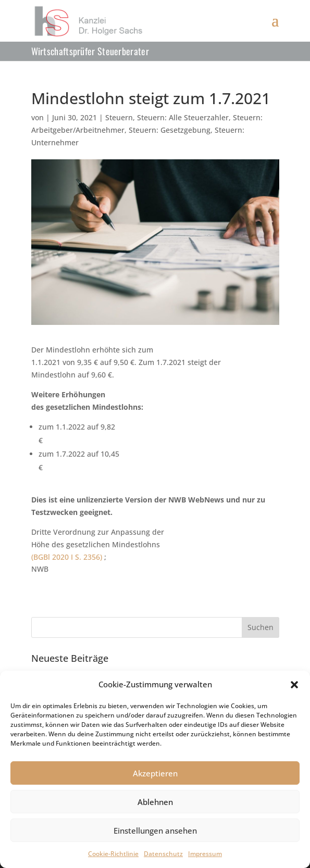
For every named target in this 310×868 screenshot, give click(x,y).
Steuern (119, 117)
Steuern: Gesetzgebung (170, 130)
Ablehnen (155, 802)
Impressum (205, 854)
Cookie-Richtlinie (113, 854)
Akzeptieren (155, 773)
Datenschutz (163, 854)
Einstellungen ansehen (155, 831)
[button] (294, 685)
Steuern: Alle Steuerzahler (183, 117)
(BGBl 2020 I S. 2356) (68, 557)
